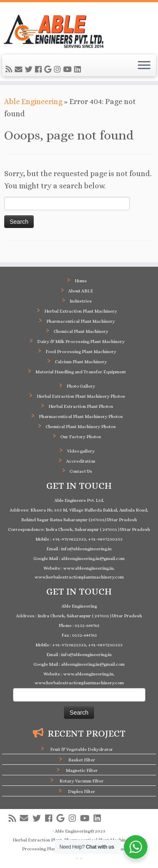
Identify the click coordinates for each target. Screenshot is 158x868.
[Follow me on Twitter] (30, 70)
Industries (81, 301)
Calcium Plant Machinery (81, 362)
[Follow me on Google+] (49, 70)
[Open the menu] (144, 66)
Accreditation (81, 461)
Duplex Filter (82, 792)
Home (81, 281)
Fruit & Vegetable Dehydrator (82, 749)
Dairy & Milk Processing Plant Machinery (81, 342)
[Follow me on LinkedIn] (79, 70)
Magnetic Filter (82, 770)
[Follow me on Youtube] (69, 70)
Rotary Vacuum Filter (82, 781)
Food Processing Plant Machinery (81, 352)
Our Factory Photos (81, 437)
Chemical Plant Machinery (81, 331)
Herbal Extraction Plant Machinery (81, 311)
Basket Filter (82, 760)
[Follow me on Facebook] (40, 70)
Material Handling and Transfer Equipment (81, 372)
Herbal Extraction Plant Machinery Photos (81, 396)
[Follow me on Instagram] (59, 70)
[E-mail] (20, 70)
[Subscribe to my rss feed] (10, 70)
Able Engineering (33, 102)
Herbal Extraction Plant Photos (81, 406)
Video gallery (81, 451)
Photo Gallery (81, 386)
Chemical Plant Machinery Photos (81, 427)
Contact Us (81, 471)
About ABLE (81, 291)
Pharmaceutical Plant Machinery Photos (81, 417)
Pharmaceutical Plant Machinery (81, 321)
